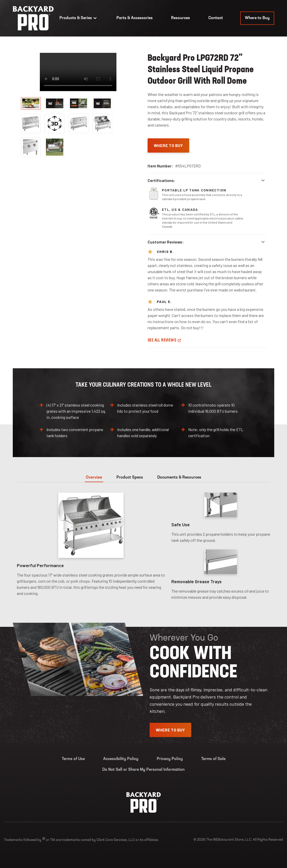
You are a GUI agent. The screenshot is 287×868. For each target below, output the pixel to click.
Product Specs (130, 478)
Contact (216, 18)
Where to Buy (257, 18)
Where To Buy (168, 145)
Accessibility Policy (121, 759)
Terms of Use (73, 759)
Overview (94, 478)
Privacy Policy (170, 759)
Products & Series (79, 18)
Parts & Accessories (135, 18)
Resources (181, 18)
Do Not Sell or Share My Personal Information (143, 770)
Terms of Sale (213, 759)
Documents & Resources (179, 478)
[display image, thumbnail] (55, 123)
